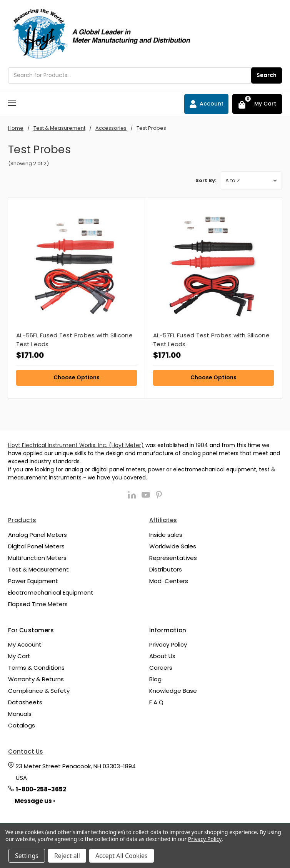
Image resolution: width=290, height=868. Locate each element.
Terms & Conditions (36, 668)
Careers (161, 668)
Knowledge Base (173, 691)
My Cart (19, 656)
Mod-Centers (169, 581)
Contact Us (26, 752)
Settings (27, 856)
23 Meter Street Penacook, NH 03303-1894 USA (76, 772)
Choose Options (77, 377)
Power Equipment (33, 581)
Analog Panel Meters (37, 535)
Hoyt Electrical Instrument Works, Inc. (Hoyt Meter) (76, 445)
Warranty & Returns (36, 679)
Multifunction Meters (37, 558)
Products (22, 520)
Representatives (173, 558)
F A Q (156, 702)
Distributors (166, 569)
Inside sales (166, 535)
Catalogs (22, 725)
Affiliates (163, 520)
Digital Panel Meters (36, 546)
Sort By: (206, 180)
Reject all (67, 856)
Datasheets (25, 702)
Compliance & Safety (39, 691)
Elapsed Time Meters (38, 604)
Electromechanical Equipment (51, 592)
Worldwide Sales (173, 546)
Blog (155, 679)
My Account (25, 644)
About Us (162, 656)
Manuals (20, 714)
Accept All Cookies (122, 856)
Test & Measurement (38, 569)
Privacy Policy (168, 644)
